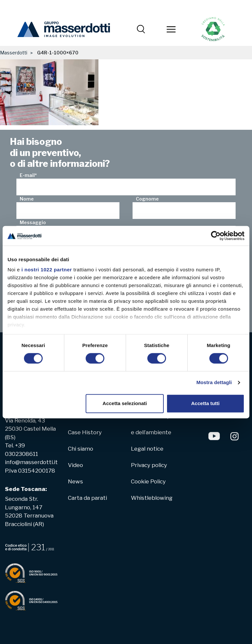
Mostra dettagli (214, 383)
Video (75, 465)
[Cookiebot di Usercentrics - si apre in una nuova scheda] (216, 236)
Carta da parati (87, 498)
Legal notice (147, 449)
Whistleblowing (152, 498)
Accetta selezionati (125, 403)
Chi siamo (81, 449)
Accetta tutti (206, 403)
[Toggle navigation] (171, 29)
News (75, 481)
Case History (85, 432)
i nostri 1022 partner (47, 270)
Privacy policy (149, 465)
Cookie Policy (148, 481)
